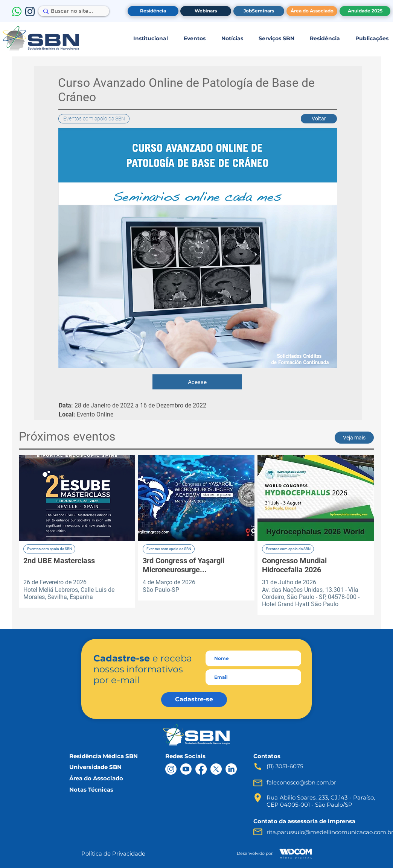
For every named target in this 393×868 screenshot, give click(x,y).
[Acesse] (197, 382)
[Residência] (153, 11)
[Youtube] (186, 769)
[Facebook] (201, 769)
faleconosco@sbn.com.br (301, 782)
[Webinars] (206, 11)
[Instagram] (171, 769)
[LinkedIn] (231, 769)
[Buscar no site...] (72, 11)
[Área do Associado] (312, 11)
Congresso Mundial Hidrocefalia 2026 (294, 565)
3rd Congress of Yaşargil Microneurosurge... (184, 565)
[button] (150, 38)
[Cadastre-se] (194, 700)
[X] (216, 769)
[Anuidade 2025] (365, 11)
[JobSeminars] (259, 11)
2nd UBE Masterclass (59, 561)
